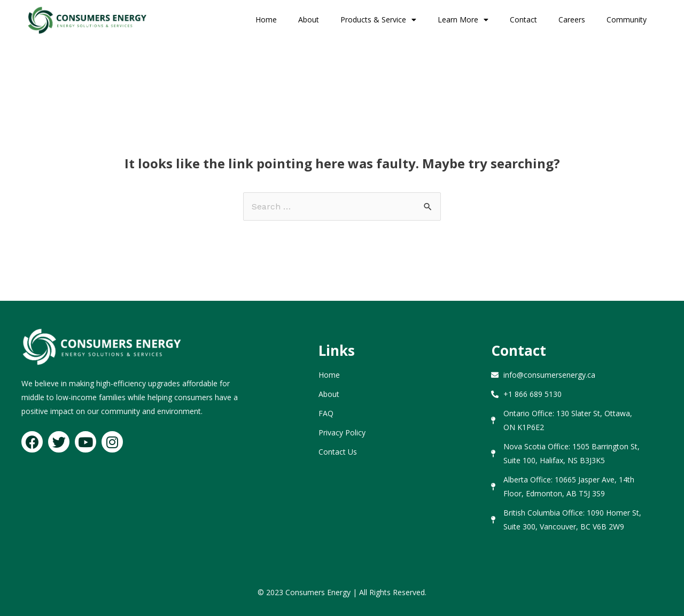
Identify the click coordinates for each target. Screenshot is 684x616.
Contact (523, 20)
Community (627, 20)
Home (266, 20)
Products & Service (378, 20)
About (309, 20)
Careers (572, 20)
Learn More (463, 20)
